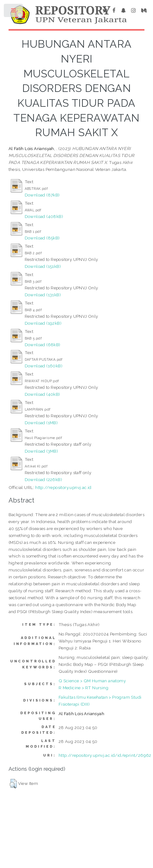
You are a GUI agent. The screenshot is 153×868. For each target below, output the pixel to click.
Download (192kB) (43, 323)
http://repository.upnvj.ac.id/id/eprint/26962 (105, 755)
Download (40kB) (42, 394)
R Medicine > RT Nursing (83, 688)
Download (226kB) (43, 479)
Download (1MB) (41, 423)
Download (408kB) (44, 216)
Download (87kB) (42, 195)
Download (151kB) (43, 266)
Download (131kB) (43, 295)
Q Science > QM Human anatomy (92, 681)
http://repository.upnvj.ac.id (63, 487)
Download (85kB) (42, 238)
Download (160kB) (44, 366)
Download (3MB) (41, 451)
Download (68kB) (43, 345)
